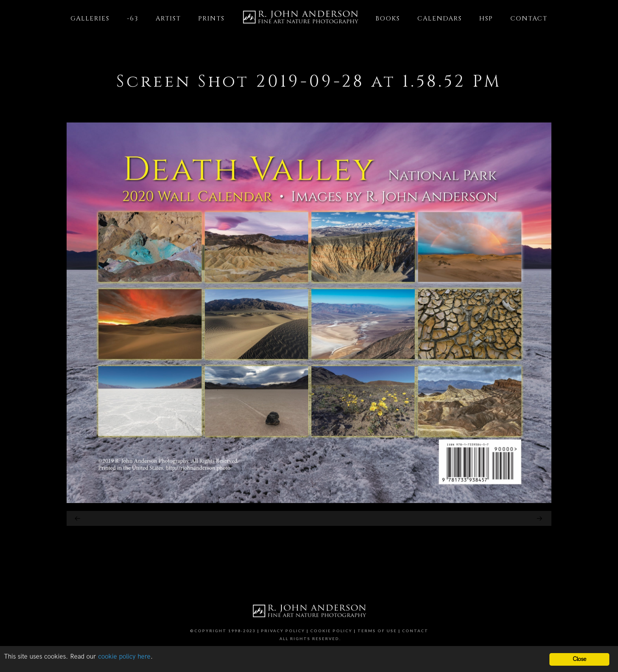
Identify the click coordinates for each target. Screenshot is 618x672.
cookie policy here (124, 657)
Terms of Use (377, 631)
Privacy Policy (283, 631)
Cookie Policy (331, 631)
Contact (415, 631)
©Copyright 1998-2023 (223, 631)
